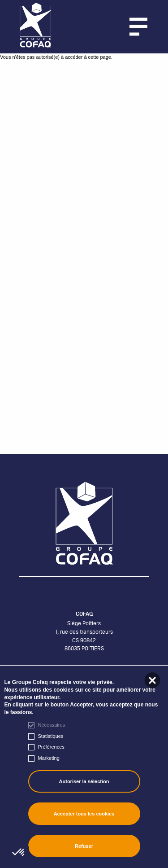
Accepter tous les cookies (84, 814)
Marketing (49, 758)
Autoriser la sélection (84, 781)
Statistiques (51, 736)
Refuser (84, 846)
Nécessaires (52, 725)
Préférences (51, 747)
